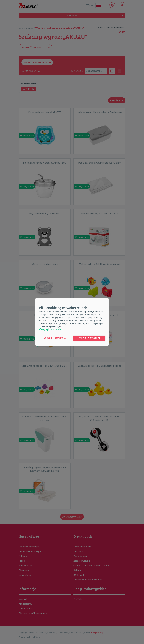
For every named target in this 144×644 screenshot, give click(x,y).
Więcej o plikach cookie (50, 329)
